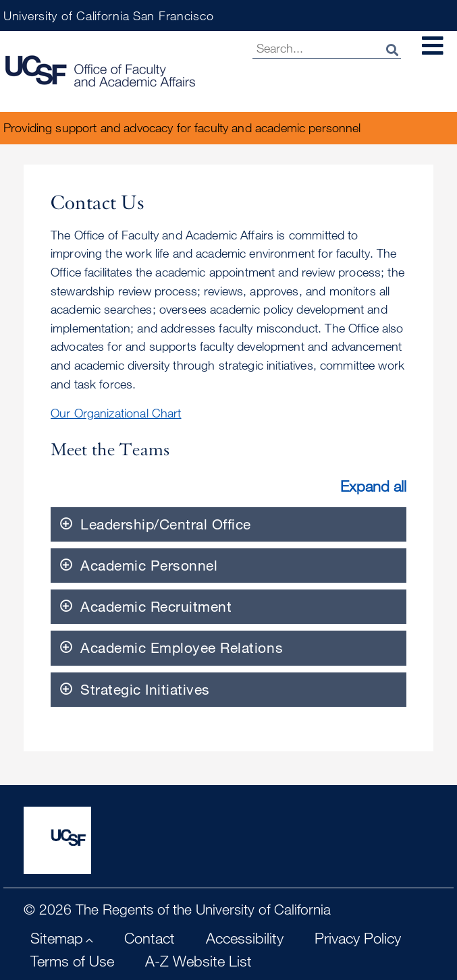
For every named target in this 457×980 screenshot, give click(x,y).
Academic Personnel (149, 565)
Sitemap (57, 938)
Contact (150, 938)
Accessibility (245, 938)
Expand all (373, 486)
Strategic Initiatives (145, 689)
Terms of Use (72, 961)
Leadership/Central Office (166, 524)
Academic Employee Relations (182, 647)
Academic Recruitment (156, 606)
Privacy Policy (358, 938)
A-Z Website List (198, 961)
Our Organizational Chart (116, 413)
